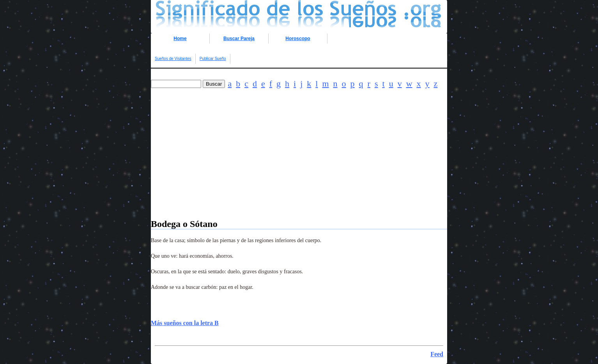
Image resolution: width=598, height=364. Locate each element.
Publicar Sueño (213, 59)
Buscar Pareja (239, 39)
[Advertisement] (299, 164)
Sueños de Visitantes (173, 59)
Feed (437, 354)
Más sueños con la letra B (185, 323)
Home (180, 39)
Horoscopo (298, 39)
